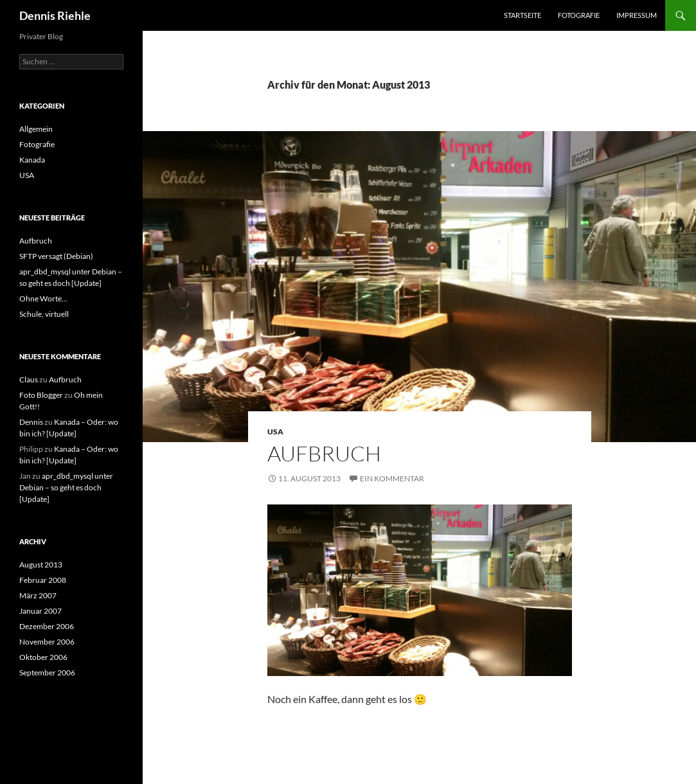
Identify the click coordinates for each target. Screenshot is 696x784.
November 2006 (47, 642)
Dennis (31, 422)
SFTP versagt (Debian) (56, 256)
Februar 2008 (43, 580)
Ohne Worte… (43, 298)
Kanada (32, 160)
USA (275, 432)
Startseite (522, 15)
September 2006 (47, 673)
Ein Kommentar (392, 478)
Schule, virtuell (44, 314)
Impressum (637, 15)
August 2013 (41, 565)
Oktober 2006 (43, 657)
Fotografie (579, 15)
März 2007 (38, 595)
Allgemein (36, 129)
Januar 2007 (40, 611)
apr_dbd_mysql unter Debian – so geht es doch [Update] (66, 487)
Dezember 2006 (47, 626)
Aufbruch (324, 453)
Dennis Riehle (55, 15)
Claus (29, 379)
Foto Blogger (41, 395)
